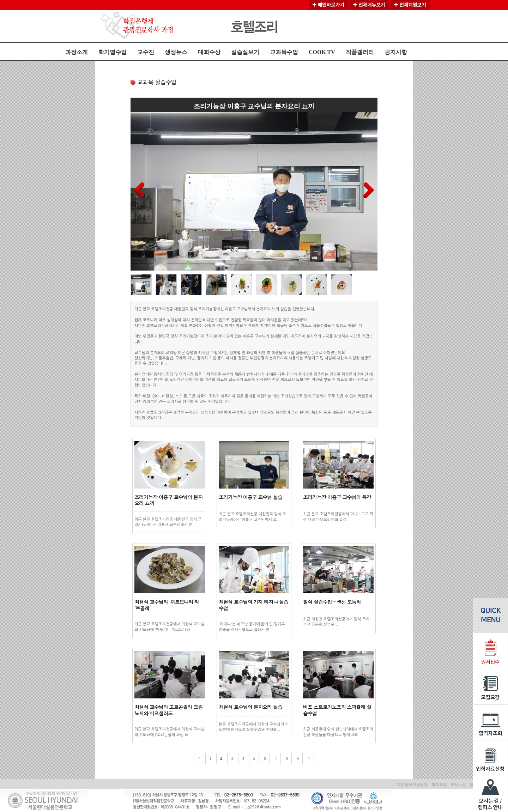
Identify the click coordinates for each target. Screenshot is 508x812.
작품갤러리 (360, 52)
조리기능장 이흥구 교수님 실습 (250, 497)
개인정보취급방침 (412, 784)
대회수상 (209, 52)
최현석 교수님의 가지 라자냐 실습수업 (253, 605)
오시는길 (458, 784)
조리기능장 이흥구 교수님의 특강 (337, 497)
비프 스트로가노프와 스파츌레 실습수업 (337, 710)
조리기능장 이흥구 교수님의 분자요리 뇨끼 (168, 500)
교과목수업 (284, 52)
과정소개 (77, 52)
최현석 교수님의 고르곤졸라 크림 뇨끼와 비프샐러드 (168, 710)
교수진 (146, 52)
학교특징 (439, 784)
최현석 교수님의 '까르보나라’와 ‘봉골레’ (167, 605)
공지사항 (396, 52)
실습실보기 (245, 52)
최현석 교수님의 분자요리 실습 (250, 707)
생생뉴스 (176, 52)
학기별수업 (113, 52)
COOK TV (322, 52)
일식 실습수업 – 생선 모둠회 (332, 602)
